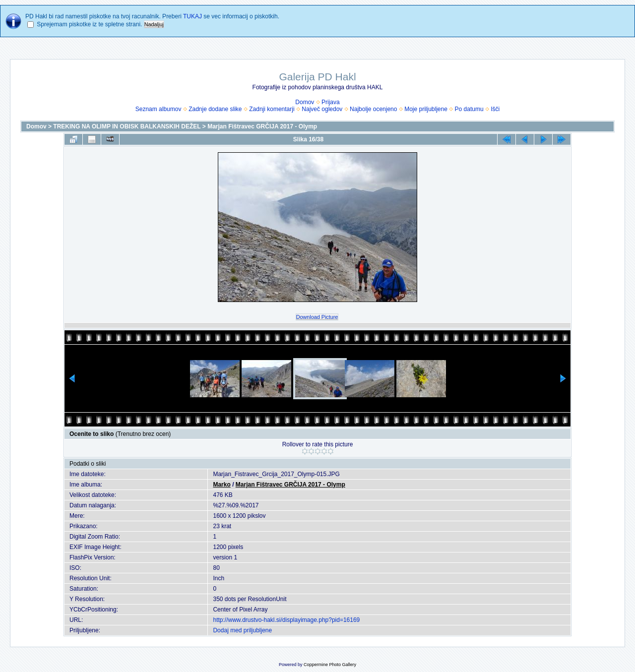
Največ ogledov (322, 109)
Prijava (331, 102)
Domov (305, 102)
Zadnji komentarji (272, 109)
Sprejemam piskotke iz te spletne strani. (89, 24)
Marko (222, 485)
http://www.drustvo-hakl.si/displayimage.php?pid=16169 (286, 620)
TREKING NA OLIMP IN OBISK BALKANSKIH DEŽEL (127, 126)
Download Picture (317, 317)
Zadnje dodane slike (215, 109)
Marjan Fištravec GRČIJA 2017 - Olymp (262, 126)
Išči (495, 109)
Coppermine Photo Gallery (330, 665)
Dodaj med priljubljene (242, 630)
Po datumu (469, 109)
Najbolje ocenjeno (373, 109)
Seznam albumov (159, 109)
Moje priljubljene (426, 109)
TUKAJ (192, 16)
